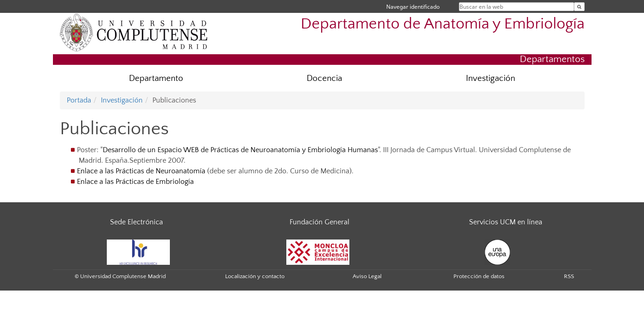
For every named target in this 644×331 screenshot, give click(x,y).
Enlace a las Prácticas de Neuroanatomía (141, 171)
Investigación (490, 78)
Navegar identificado (413, 7)
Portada (79, 100)
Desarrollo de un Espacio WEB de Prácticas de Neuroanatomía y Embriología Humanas (240, 150)
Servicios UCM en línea (506, 222)
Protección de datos (479, 276)
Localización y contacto (255, 276)
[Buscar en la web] (579, 7)
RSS (569, 276)
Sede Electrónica (136, 222)
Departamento (156, 78)
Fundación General (319, 222)
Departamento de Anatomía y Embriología (443, 24)
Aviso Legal (367, 276)
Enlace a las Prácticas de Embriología (135, 182)
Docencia (324, 78)
